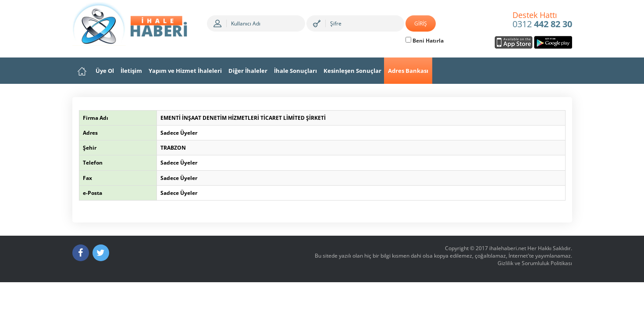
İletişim (131, 71)
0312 (542, 20)
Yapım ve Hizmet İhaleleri (185, 71)
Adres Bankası (408, 71)
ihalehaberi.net (508, 248)
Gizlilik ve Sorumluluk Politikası (535, 263)
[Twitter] (101, 253)
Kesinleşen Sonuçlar (352, 71)
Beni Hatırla (425, 41)
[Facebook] (81, 253)
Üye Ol (105, 71)
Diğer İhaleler (248, 71)
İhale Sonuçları (295, 71)
